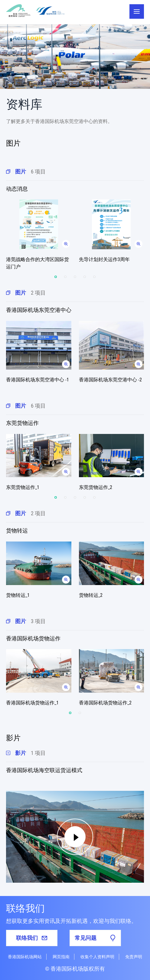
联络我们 (32, 938)
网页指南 (61, 957)
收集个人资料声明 (97, 957)
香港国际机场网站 (25, 957)
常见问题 (95, 938)
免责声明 (134, 957)
